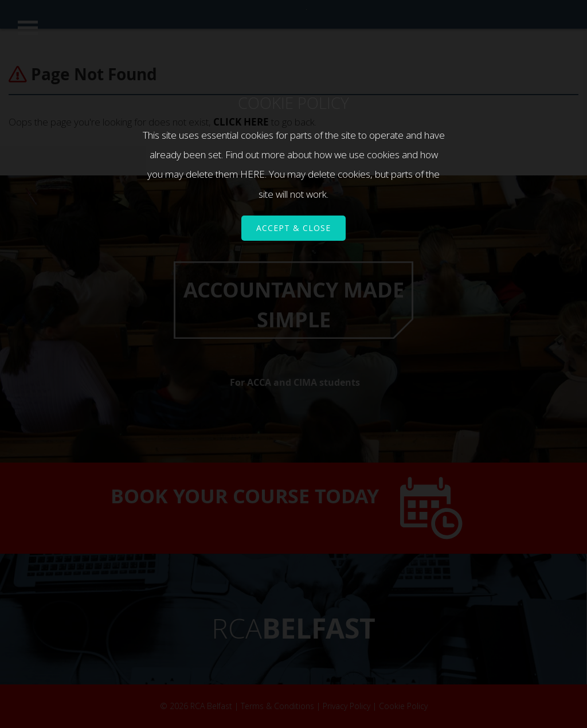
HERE (253, 174)
